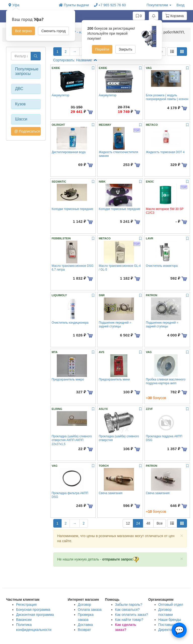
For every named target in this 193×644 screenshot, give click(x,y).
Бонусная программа (33, 610)
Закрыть (125, 49)
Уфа (14, 5)
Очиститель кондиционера (70, 323)
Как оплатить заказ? (132, 615)
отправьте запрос (121, 559)
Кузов (20, 104)
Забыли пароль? (129, 605)
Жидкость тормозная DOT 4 (165, 152)
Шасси (21, 119)
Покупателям (159, 5)
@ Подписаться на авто (28, 131)
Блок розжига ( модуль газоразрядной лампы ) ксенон (167, 97)
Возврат (85, 630)
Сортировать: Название (75, 60)
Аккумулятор (61, 95)
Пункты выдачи (74, 5)
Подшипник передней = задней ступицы (115, 325)
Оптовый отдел (171, 605)
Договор (85, 605)
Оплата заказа (90, 610)
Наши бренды (170, 620)
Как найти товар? (129, 620)
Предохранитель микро (68, 379)
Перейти (102, 49)
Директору (167, 630)
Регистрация (26, 605)
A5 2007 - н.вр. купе (79, 32)
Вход (180, 5)
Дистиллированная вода (69, 152)
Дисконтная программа (35, 615)
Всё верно (23, 31)
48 (148, 523)
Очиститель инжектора (162, 266)
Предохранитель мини (114, 379)
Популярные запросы (26, 71)
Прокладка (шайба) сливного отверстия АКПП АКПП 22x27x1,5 (72, 440)
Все (160, 523)
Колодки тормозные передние (73, 209)
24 (138, 523)
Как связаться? (127, 610)
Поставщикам (170, 625)
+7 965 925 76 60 (110, 5)
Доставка (85, 625)
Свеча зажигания (111, 493)
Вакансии (24, 620)
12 (128, 523)
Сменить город (53, 31)
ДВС (19, 89)
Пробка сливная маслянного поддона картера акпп (166, 381)
